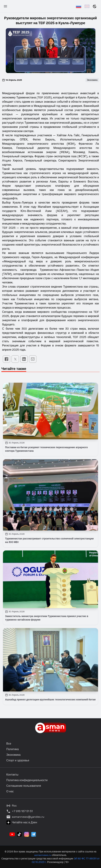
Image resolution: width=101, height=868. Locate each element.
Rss (11, 806)
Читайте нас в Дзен (22, 822)
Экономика (13, 755)
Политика (13, 749)
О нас (10, 791)
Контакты (12, 775)
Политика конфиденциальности (27, 780)
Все (9, 744)
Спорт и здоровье (18, 760)
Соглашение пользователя (24, 786)
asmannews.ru (43, 855)
